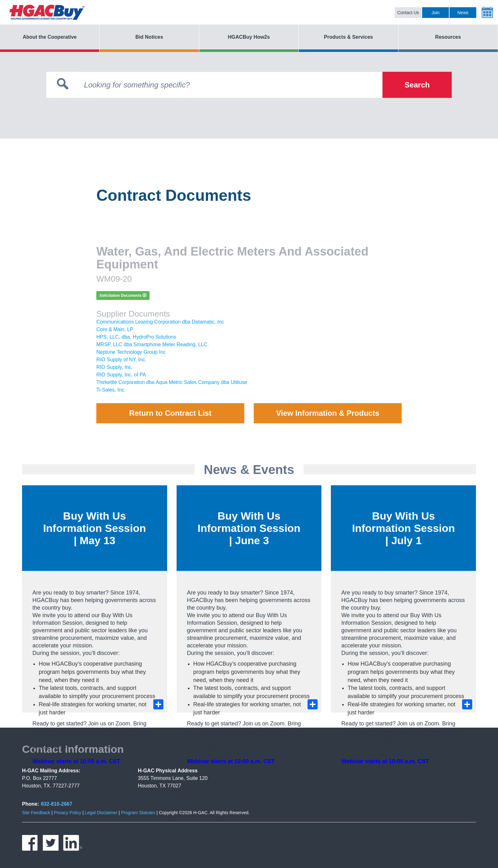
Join (436, 13)
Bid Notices (149, 37)
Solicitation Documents (123, 295)
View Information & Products (328, 413)
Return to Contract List (170, 413)
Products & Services (348, 37)
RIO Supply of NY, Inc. (121, 360)
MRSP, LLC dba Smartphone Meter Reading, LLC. (153, 344)
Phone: (31, 804)
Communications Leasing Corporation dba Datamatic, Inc (160, 322)
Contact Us (408, 13)
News (463, 13)
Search (417, 85)
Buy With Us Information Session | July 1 (403, 528)
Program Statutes (138, 813)
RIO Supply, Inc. (114, 367)
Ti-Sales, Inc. (111, 390)
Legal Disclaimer (101, 813)
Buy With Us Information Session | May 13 (95, 528)
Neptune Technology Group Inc (131, 352)
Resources (448, 37)
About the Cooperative (50, 37)
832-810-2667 (57, 804)
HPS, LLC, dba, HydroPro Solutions (136, 337)
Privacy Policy (68, 813)
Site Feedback (36, 813)
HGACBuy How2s (249, 37)
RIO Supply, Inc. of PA (121, 375)
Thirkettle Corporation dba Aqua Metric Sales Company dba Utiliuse (172, 382)
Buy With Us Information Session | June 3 (249, 528)
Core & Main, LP (115, 329)
